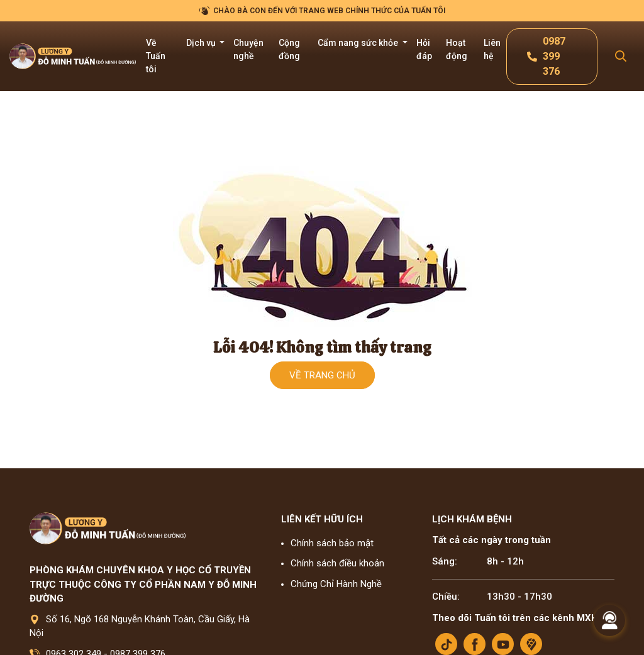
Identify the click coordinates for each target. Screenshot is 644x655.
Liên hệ (492, 49)
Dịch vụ (202, 43)
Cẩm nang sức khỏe (359, 43)
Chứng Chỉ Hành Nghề (336, 584)
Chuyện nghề (248, 49)
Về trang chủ (322, 375)
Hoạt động (457, 49)
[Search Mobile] (621, 56)
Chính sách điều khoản (337, 563)
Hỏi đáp (424, 49)
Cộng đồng (289, 49)
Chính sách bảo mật (332, 543)
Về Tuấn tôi (156, 56)
